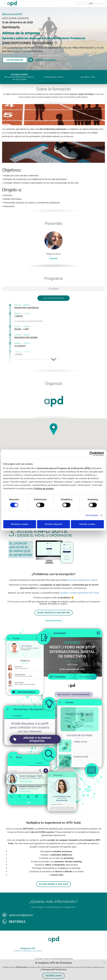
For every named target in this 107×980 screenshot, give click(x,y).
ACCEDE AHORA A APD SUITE (54, 884)
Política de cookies (44, 488)
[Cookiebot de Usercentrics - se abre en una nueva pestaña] (91, 454)
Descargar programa (53, 298)
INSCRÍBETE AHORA (53, 976)
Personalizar (92, 515)
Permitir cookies (87, 524)
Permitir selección (53, 524)
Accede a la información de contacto (28, 951)
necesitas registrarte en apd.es (83, 580)
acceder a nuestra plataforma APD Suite (79, 593)
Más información (15, 60)
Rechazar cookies (20, 524)
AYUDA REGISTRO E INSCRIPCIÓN (53, 613)
